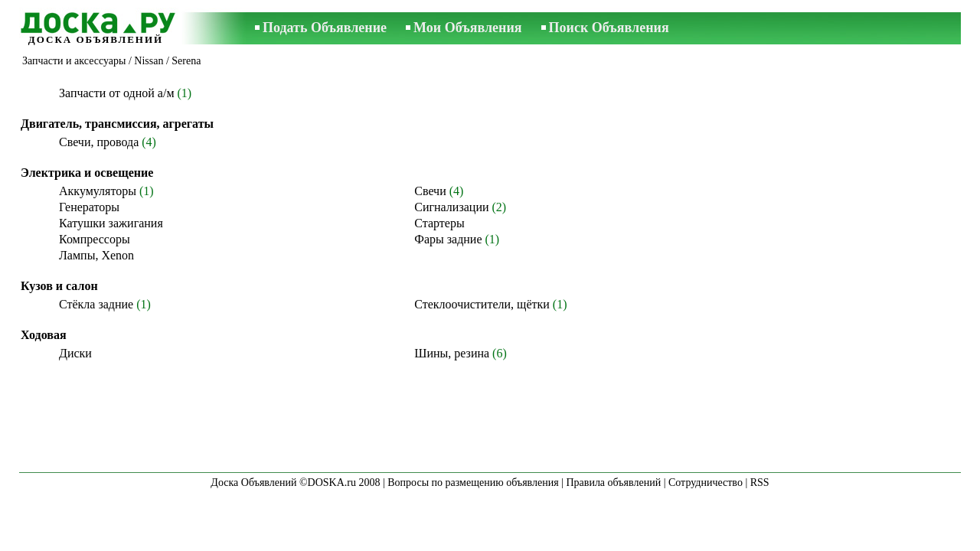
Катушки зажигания (111, 223)
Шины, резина (452, 353)
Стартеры (439, 223)
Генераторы (89, 207)
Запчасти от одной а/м (117, 93)
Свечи (430, 191)
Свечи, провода (99, 142)
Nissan (149, 61)
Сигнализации (451, 207)
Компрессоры (95, 239)
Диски (75, 353)
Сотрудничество (706, 483)
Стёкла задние (96, 304)
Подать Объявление (325, 28)
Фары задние (448, 239)
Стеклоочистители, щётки (482, 304)
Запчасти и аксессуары (74, 61)
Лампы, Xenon (96, 255)
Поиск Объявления (609, 28)
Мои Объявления (467, 28)
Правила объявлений (613, 483)
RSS (760, 483)
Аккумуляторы (98, 191)
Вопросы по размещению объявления (473, 483)
